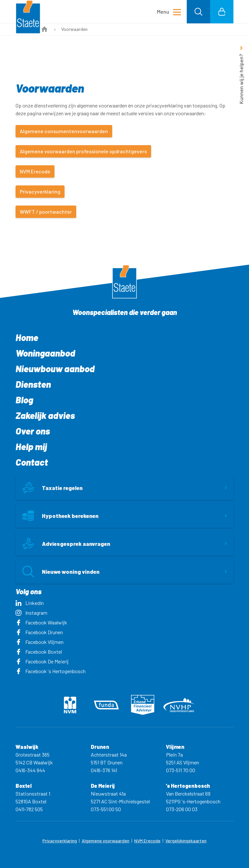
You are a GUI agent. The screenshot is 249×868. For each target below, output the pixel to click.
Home (27, 337)
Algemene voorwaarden (106, 841)
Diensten (33, 384)
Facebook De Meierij (42, 661)
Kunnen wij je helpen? (241, 79)
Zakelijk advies (45, 415)
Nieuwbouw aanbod (55, 369)
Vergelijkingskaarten (186, 841)
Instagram (31, 613)
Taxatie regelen (53, 488)
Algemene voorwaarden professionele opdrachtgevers (83, 151)
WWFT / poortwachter (46, 212)
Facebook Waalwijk (41, 622)
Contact (32, 462)
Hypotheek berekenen (60, 516)
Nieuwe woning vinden (61, 572)
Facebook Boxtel (39, 652)
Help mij (31, 447)
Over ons (33, 431)
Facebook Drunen (39, 632)
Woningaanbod (45, 353)
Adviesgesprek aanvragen (66, 544)
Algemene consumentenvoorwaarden (64, 131)
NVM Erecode (35, 171)
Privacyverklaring (40, 191)
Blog (24, 400)
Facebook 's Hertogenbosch (51, 671)
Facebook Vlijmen (40, 642)
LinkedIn (30, 603)
